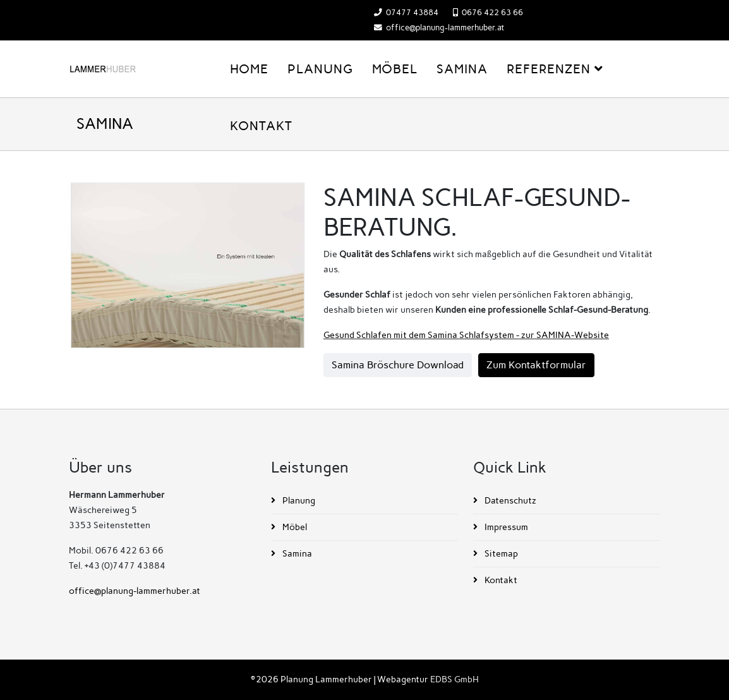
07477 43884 (412, 12)
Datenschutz (509, 501)
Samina (462, 69)
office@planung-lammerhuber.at (445, 27)
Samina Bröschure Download (398, 365)
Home (249, 69)
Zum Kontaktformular (536, 365)
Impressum (505, 527)
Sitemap (500, 554)
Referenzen (549, 69)
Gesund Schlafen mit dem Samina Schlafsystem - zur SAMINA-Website (466, 335)
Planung (320, 69)
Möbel (395, 69)
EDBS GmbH (455, 679)
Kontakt (261, 126)
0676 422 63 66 (492, 12)
